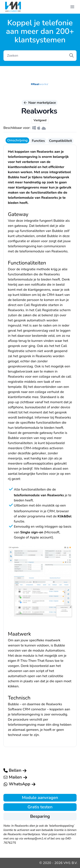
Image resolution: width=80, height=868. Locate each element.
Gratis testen (40, 807)
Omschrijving (17, 140)
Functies (38, 141)
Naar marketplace (40, 103)
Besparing (40, 816)
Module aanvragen (40, 798)
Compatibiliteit (60, 141)
